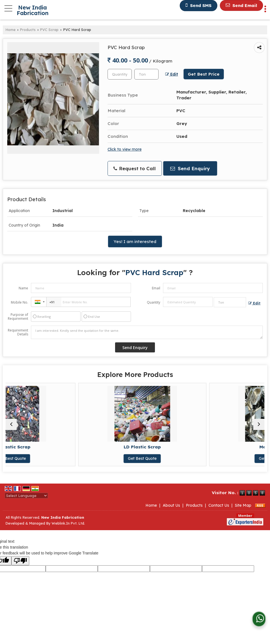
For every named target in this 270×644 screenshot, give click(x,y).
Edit (172, 74)
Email (156, 288)
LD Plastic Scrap (200, 447)
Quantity (154, 302)
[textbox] (146, 74)
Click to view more (125, 149)
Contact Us (219, 505)
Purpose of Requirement (18, 317)
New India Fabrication (33, 10)
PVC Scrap (49, 30)
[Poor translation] (20, 561)
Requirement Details (18, 332)
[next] (259, 424)
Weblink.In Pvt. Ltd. (68, 523)
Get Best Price (204, 74)
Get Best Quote (70, 458)
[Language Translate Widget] (26, 496)
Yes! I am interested (135, 241)
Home (11, 30)
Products (28, 30)
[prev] (11, 424)
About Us (171, 505)
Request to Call (135, 168)
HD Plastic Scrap (70, 447)
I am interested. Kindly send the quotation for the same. (147, 332)
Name (23, 288)
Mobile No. (20, 302)
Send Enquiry (190, 168)
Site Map (243, 505)
